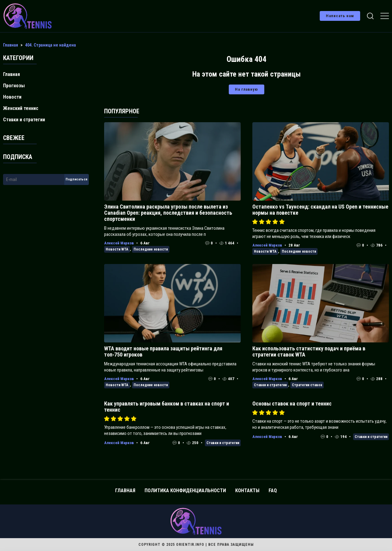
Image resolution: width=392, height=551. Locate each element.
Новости (12, 97)
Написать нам (340, 16)
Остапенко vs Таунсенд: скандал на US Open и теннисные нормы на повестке (320, 210)
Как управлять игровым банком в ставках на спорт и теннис (167, 407)
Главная (11, 74)
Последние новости (151, 249)
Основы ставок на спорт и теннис (292, 404)
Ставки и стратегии (270, 385)
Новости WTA (117, 249)
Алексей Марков (119, 243)
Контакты (247, 491)
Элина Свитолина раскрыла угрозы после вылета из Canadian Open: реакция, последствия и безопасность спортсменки (168, 213)
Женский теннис (21, 108)
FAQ (273, 491)
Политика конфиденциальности (185, 491)
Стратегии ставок (307, 385)
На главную (247, 89)
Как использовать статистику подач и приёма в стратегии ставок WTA (309, 351)
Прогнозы (14, 86)
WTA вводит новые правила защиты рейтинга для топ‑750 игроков (163, 351)
